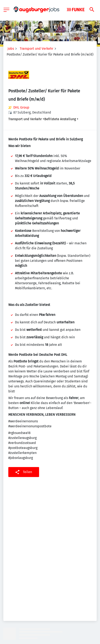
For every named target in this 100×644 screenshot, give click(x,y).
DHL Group (21, 107)
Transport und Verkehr (36, 49)
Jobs (11, 49)
